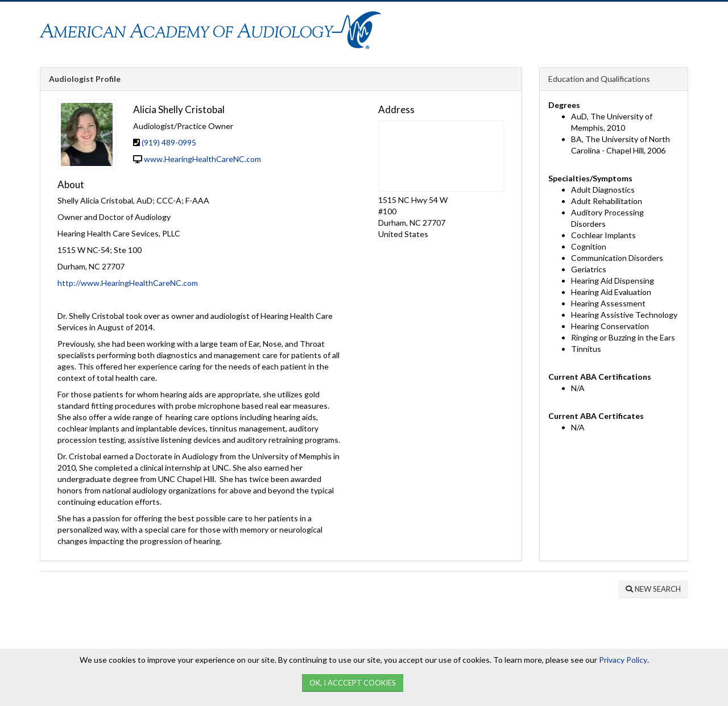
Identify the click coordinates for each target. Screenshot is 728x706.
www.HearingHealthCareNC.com (202, 159)
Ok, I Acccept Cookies (353, 683)
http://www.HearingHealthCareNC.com (128, 283)
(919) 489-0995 (169, 142)
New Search (653, 589)
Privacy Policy (623, 660)
